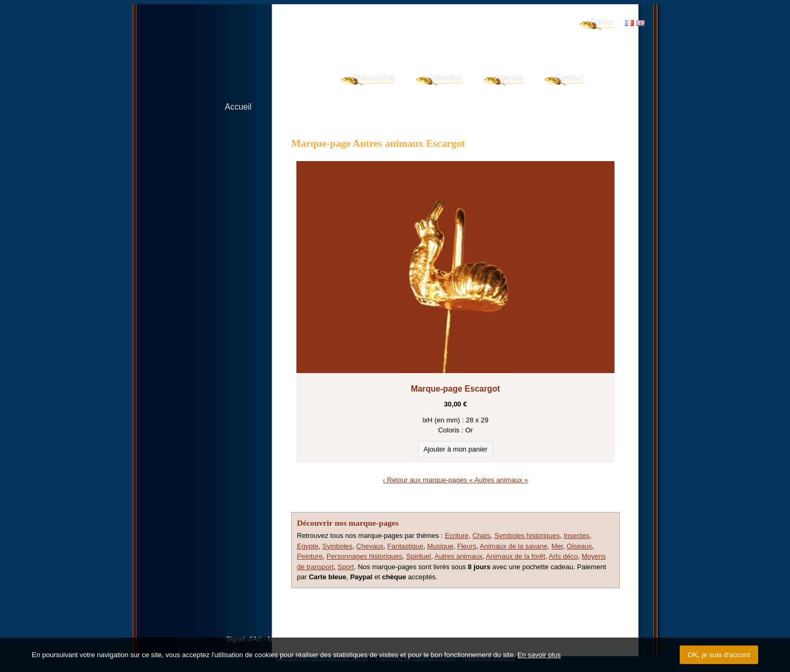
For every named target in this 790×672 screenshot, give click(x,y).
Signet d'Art (252, 35)
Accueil (238, 107)
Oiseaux (580, 546)
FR (629, 23)
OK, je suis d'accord (719, 655)
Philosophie (374, 78)
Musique (440, 546)
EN (640, 23)
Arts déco (563, 556)
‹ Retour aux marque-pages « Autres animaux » (455, 480)
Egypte (308, 546)
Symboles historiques (527, 536)
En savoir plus (539, 655)
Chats (481, 536)
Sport (346, 567)
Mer (557, 546)
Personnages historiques (365, 556)
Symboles (337, 546)
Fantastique (406, 546)
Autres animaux (458, 556)
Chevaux (370, 546)
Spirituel (419, 556)
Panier (603, 22)
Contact (569, 78)
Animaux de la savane (514, 546)
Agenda (509, 78)
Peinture (310, 556)
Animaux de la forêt (515, 556)
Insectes (576, 536)
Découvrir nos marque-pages (348, 523)
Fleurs (467, 546)
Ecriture (457, 536)
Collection (445, 78)
